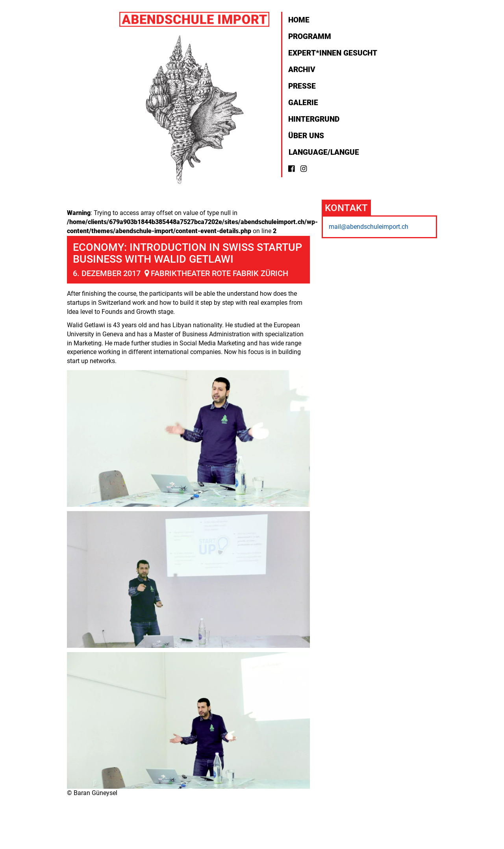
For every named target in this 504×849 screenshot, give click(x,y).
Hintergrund (314, 119)
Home (299, 20)
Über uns (306, 136)
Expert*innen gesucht (333, 53)
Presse (302, 86)
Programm (310, 36)
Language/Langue (323, 152)
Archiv (302, 70)
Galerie (303, 103)
